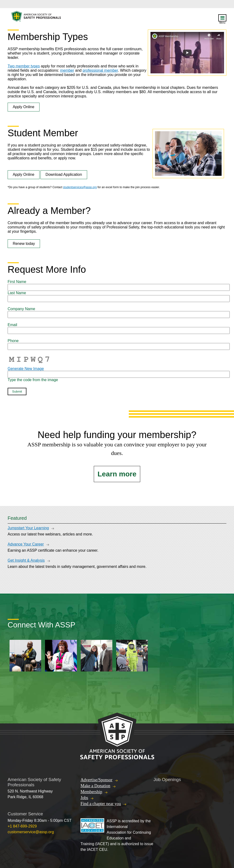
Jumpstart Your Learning (28, 528)
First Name (17, 282)
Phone (13, 341)
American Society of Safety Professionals (36, 18)
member (67, 70)
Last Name (17, 293)
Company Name (21, 309)
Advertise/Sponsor (96, 780)
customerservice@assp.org (31, 832)
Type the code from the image (33, 380)
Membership (91, 792)
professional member (100, 70)
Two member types (24, 66)
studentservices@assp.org (80, 187)
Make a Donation (95, 786)
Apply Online (23, 107)
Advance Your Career (26, 544)
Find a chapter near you (101, 804)
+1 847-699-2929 (22, 826)
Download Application (64, 174)
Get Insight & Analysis (26, 560)
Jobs (84, 798)
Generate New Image (26, 369)
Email (12, 325)
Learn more (117, 474)
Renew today (24, 244)
